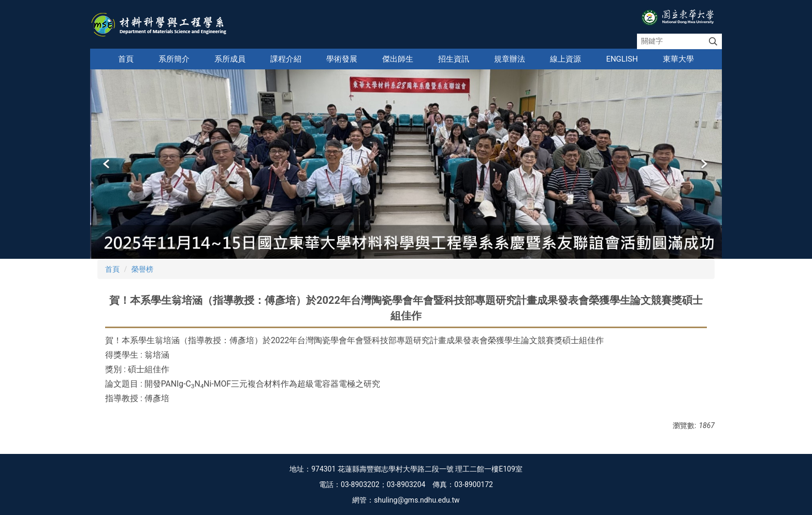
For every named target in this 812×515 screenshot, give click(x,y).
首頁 (126, 59)
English (622, 59)
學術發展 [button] (342, 59)
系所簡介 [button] (174, 59)
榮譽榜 (142, 269)
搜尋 (713, 41)
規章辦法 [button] (510, 59)
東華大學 (678, 59)
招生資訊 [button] (454, 59)
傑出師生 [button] (398, 59)
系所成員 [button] (230, 59)
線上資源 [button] (565, 59)
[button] (107, 164)
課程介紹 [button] (286, 59)
